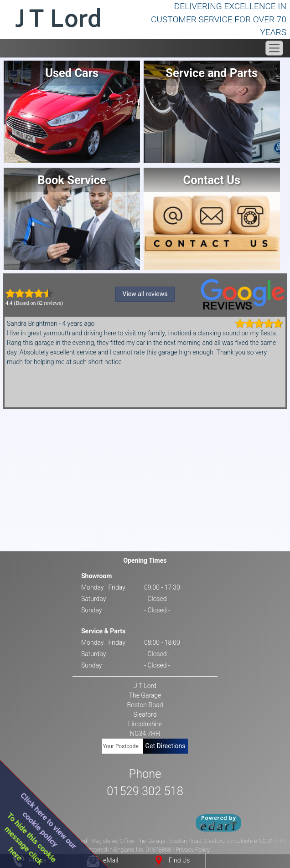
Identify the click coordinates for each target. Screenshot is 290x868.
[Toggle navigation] (274, 48)
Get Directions (166, 746)
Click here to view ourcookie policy (49, 820)
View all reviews (145, 294)
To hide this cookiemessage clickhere (31, 839)
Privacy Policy (193, 850)
